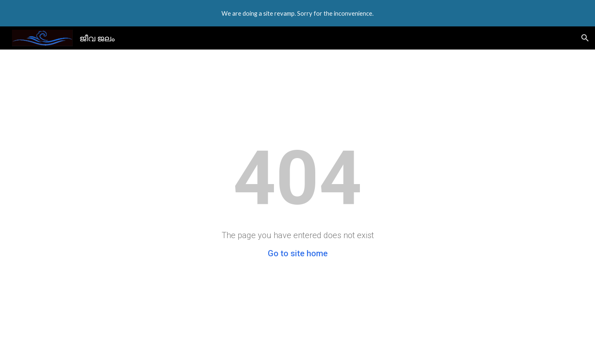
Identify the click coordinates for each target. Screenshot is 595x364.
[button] (585, 38)
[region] (297, 13)
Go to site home (298, 253)
